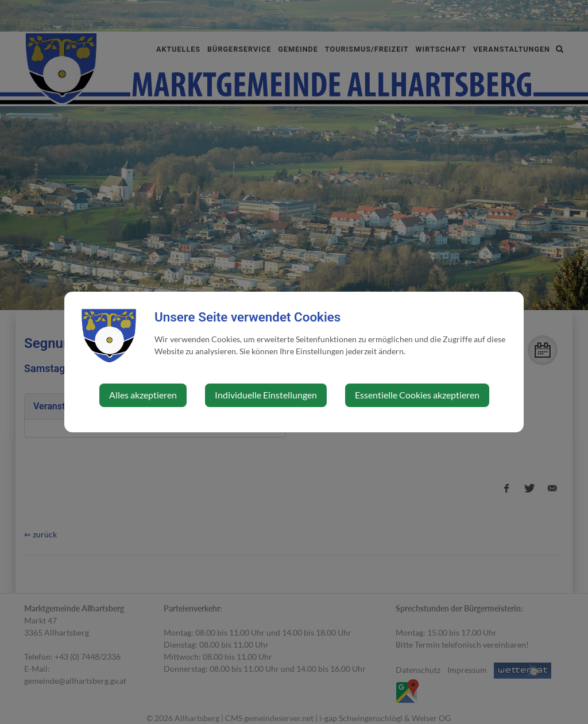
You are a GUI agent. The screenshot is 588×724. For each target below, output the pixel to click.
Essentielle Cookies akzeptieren (417, 395)
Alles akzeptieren (143, 395)
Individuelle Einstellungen (266, 395)
